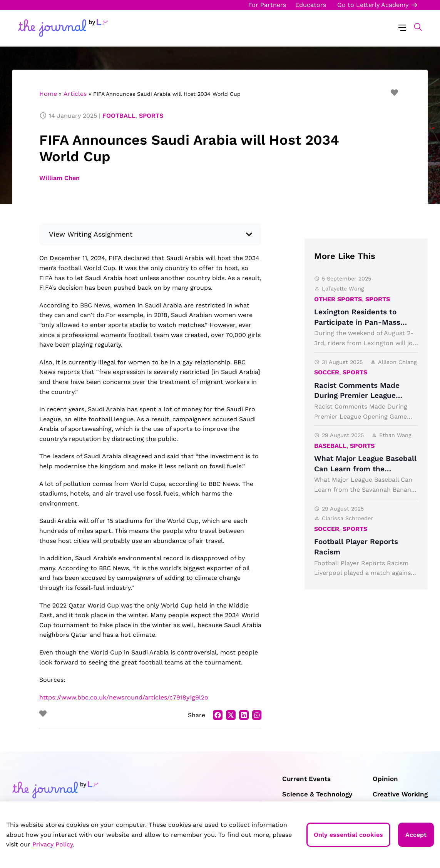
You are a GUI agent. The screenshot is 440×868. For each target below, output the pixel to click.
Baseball (330, 446)
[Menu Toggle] (402, 27)
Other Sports (338, 299)
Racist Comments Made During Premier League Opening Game (357, 396)
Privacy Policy (53, 844)
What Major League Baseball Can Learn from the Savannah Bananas (365, 469)
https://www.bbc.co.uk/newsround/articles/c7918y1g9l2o (124, 697)
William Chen (59, 178)
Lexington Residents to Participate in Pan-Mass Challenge (357, 322)
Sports (151, 116)
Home (48, 94)
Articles (75, 94)
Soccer (327, 372)
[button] (414, 27)
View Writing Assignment (91, 234)
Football (119, 116)
